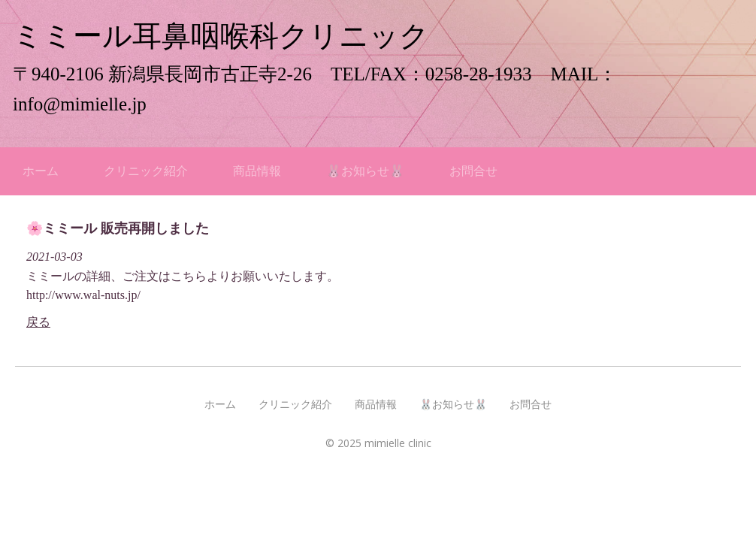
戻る (38, 322)
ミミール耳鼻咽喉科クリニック (221, 36)
